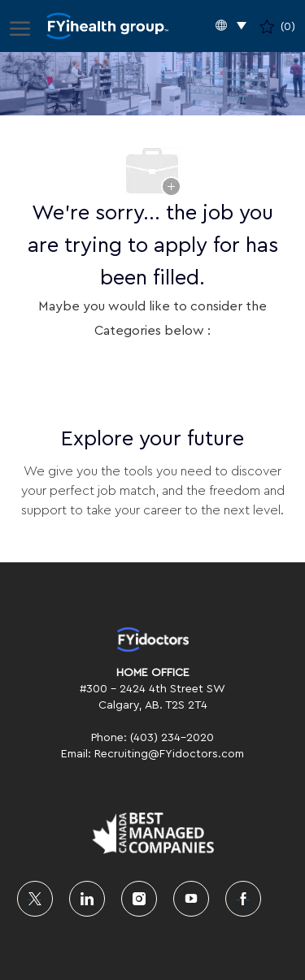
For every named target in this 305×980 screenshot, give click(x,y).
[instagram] (139, 899)
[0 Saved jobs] (277, 26)
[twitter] (35, 899)
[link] (152, 640)
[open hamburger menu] (20, 26)
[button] (231, 26)
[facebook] (243, 899)
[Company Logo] (108, 26)
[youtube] (191, 899)
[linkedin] (87, 899)
